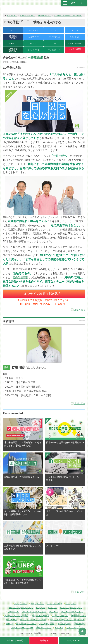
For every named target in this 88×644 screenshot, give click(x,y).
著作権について (44, 628)
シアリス (75, 30)
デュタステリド (54, 50)
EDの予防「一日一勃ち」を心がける (68, 16)
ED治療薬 (13, 37)
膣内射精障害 (20, 277)
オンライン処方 (55, 603)
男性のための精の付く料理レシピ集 (67, 620)
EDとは (13, 30)
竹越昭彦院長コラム (28, 16)
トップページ (12, 16)
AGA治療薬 (13, 50)
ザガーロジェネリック (72, 612)
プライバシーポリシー (22, 628)
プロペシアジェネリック (34, 612)
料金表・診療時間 (40, 615)
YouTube (59, 628)
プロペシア (34, 43)
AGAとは (13, 43)
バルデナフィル (54, 37)
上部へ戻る (80, 310)
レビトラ (54, 30)
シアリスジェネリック (71, 607)
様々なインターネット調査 (33, 620)
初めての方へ (37, 603)
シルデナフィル (34, 37)
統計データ (12, 620)
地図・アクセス (60, 615)
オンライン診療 (75, 49)
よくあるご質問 (47, 623)
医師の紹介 (80, 623)
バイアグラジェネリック (21, 607)
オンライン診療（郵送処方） (44, 294)
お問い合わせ (64, 623)
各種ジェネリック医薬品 (17, 615)
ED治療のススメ (44, 16)
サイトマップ (73, 628)
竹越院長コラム (78, 615)
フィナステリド (34, 50)
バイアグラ (34, 30)
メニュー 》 (73, 3)
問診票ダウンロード (26, 623)
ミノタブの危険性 (75, 43)
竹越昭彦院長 (36, 58)
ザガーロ (54, 43)
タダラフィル (75, 37)
